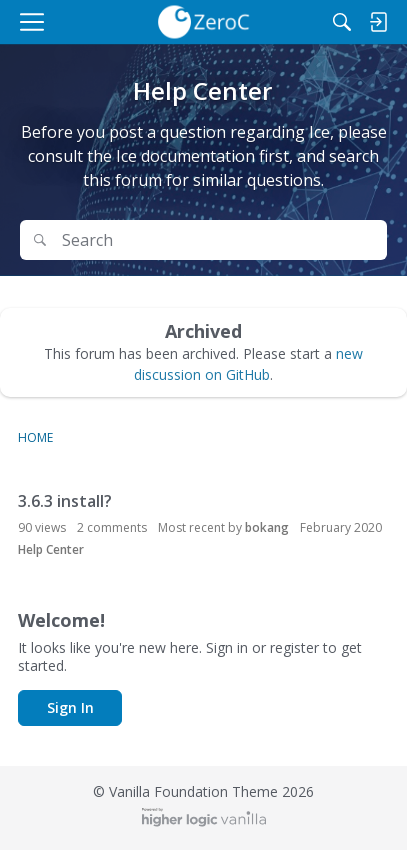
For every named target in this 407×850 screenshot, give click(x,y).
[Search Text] (218, 240)
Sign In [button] (70, 707)
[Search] (342, 22)
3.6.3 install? (65, 501)
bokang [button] (267, 527)
